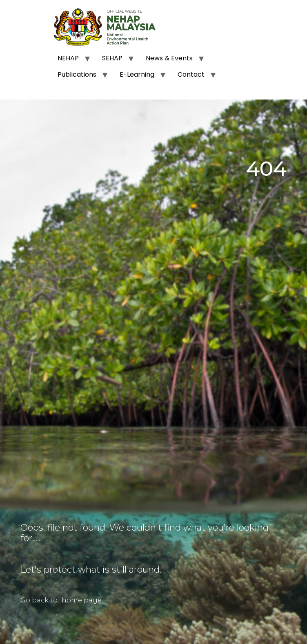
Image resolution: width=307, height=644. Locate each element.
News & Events (169, 58)
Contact (191, 74)
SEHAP (112, 58)
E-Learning (137, 74)
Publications (77, 74)
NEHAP (68, 58)
